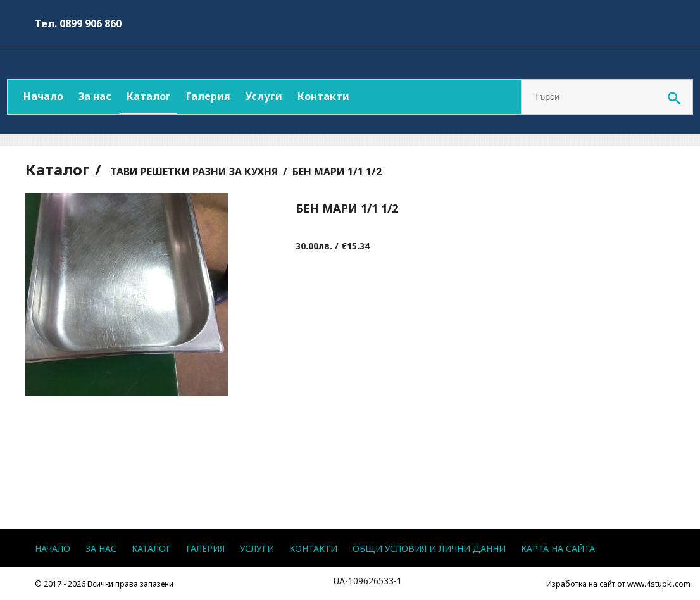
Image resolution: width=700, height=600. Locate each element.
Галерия (208, 96)
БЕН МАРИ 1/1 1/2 (337, 172)
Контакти (323, 96)
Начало (43, 96)
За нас (95, 96)
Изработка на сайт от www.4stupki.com (618, 584)
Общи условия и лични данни (429, 548)
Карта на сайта (558, 548)
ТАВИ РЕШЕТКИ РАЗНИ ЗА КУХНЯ (194, 172)
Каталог (149, 96)
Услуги (264, 96)
